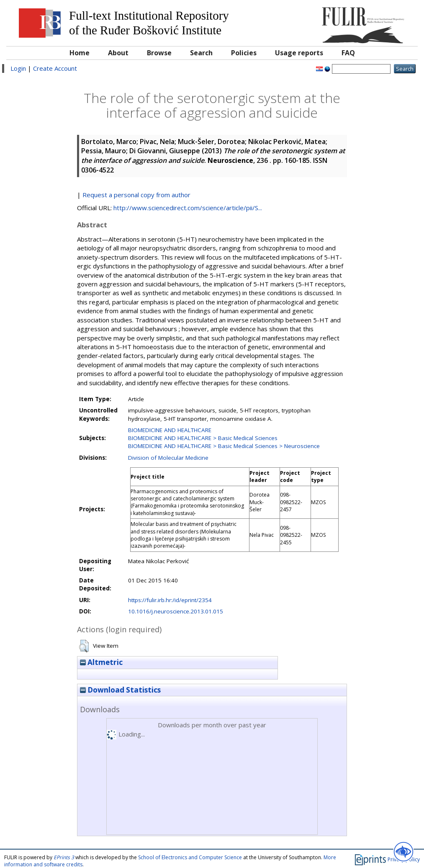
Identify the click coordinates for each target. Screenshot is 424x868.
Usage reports (299, 53)
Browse (159, 53)
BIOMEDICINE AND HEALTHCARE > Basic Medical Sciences (203, 438)
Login (18, 68)
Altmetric (101, 662)
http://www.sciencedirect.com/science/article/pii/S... (188, 208)
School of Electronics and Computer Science (190, 857)
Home (80, 53)
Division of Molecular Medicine (168, 458)
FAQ (348, 53)
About (118, 53)
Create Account (55, 68)
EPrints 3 (64, 857)
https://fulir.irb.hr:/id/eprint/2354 (170, 600)
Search (201, 53)
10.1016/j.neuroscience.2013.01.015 (176, 611)
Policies (244, 53)
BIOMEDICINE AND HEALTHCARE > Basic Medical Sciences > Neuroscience (224, 446)
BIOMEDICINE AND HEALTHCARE (170, 430)
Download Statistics (120, 690)
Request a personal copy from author (136, 195)
